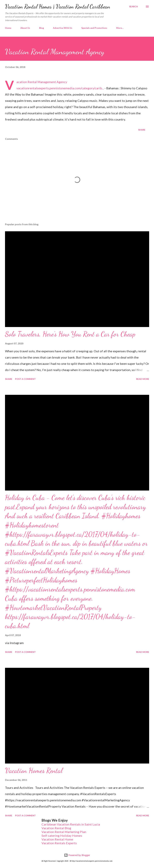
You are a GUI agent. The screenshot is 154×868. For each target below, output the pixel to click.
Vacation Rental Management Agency (42, 82)
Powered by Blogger (77, 855)
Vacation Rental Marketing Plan (64, 832)
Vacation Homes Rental (34, 771)
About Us (25, 28)
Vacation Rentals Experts (59, 843)
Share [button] (142, 130)
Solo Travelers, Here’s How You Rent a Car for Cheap (70, 334)
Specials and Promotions (94, 28)
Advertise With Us (63, 28)
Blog (42, 28)
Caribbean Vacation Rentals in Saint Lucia (71, 824)
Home (8, 28)
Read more (143, 379)
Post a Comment (25, 379)
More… (120, 28)
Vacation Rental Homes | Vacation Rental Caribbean (58, 6)
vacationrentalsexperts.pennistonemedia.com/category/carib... (60, 88)
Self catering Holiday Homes (62, 836)
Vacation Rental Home (57, 839)
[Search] (133, 7)
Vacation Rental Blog (56, 828)
